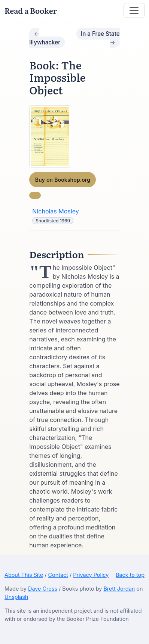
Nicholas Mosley (55, 211)
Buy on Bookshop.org (63, 180)
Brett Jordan (119, 589)
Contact (58, 575)
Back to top (130, 575)
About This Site (24, 575)
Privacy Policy (91, 575)
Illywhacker (45, 42)
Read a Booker (31, 10)
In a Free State (100, 34)
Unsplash (16, 597)
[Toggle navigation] (134, 10)
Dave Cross (43, 589)
